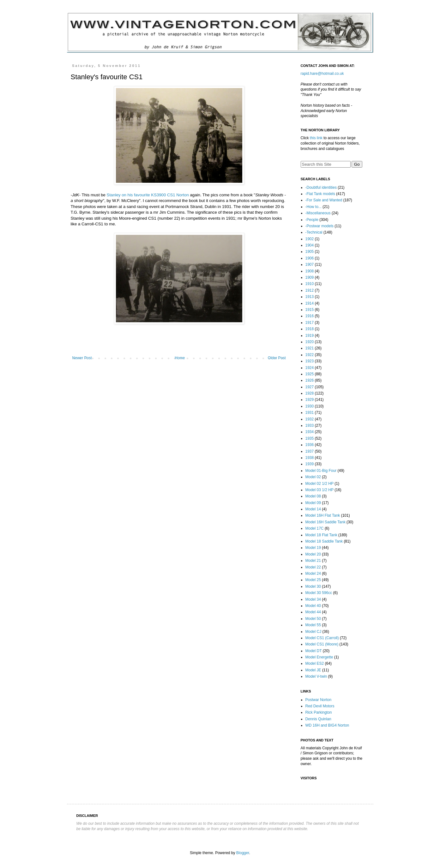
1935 (310, 438)
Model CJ (313, 632)
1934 (310, 432)
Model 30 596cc (319, 593)
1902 (310, 239)
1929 (310, 400)
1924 (310, 368)
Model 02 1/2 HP (319, 484)
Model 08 (313, 496)
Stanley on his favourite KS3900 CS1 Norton (148, 195)
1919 (310, 336)
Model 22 (313, 567)
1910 (310, 284)
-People (312, 220)
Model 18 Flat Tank (321, 535)
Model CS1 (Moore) (322, 644)
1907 (310, 265)
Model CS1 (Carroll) (322, 638)
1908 (310, 271)
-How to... (313, 207)
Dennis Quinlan (318, 719)
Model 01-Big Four (321, 471)
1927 (310, 387)
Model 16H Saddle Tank (325, 522)
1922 (310, 355)
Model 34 (313, 599)
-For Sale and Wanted (324, 200)
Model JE (313, 670)
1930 (310, 406)
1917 (310, 323)
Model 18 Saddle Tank (324, 541)
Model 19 (313, 548)
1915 (310, 310)
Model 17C (315, 528)
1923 (310, 361)
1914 (310, 303)
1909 (310, 277)
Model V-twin (316, 676)
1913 (310, 297)
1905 (310, 252)
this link (316, 138)
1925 (310, 374)
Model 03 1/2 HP (319, 490)
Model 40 (313, 606)
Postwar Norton (319, 700)
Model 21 (313, 561)
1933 (310, 425)
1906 (310, 258)
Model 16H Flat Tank (323, 515)
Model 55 (313, 625)
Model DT (314, 651)
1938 (310, 458)
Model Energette (319, 657)
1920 (310, 342)
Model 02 (313, 477)
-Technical (314, 232)
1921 (310, 348)
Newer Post (82, 358)
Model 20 (313, 554)
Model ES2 (315, 663)
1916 (310, 316)
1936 (310, 445)
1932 (310, 419)
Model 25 (313, 580)
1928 (310, 393)
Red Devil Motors (320, 706)
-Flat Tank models (320, 194)
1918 (310, 329)
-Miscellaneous (318, 213)
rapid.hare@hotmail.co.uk (322, 74)
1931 (310, 413)
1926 (310, 380)
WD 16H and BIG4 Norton (327, 725)
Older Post (277, 358)
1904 (310, 245)
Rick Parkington (319, 712)
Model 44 (313, 612)
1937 (310, 451)
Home (180, 358)
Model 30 (313, 586)
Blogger (243, 853)
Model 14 (313, 509)
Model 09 (313, 503)
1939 (310, 464)
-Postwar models (319, 226)
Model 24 (313, 574)
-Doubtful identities (321, 187)
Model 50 (313, 619)
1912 (310, 290)
